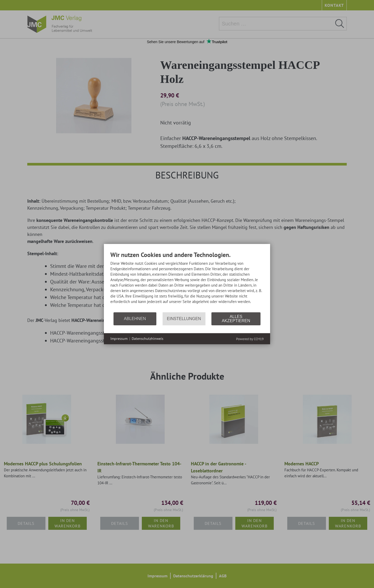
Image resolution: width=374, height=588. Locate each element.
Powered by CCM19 (250, 339)
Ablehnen (135, 319)
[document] (187, 281)
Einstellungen (184, 319)
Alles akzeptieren (236, 319)
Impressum (119, 339)
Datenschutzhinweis (148, 339)
